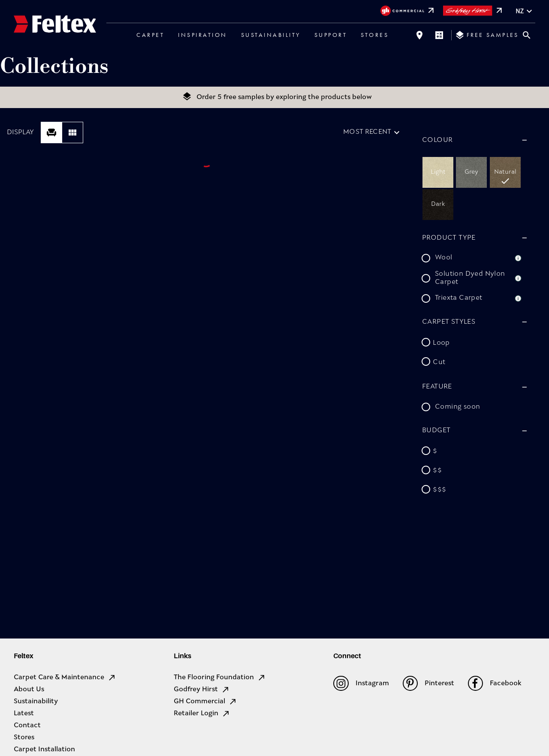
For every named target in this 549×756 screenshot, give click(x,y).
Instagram (361, 683)
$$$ (439, 490)
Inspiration (203, 35)
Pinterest (428, 683)
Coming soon (457, 407)
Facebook (495, 683)
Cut (439, 362)
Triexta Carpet (459, 298)
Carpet (150, 35)
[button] (474, 140)
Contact (27, 726)
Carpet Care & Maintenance (65, 678)
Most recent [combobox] (367, 132)
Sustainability (271, 35)
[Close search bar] (527, 35)
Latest (24, 714)
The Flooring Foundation (220, 678)
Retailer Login (202, 714)
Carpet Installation (44, 750)
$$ (437, 471)
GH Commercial (205, 702)
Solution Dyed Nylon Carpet (470, 278)
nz (525, 11)
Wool (444, 258)
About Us (29, 690)
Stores (375, 35)
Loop (441, 343)
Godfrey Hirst (202, 690)
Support (331, 35)
